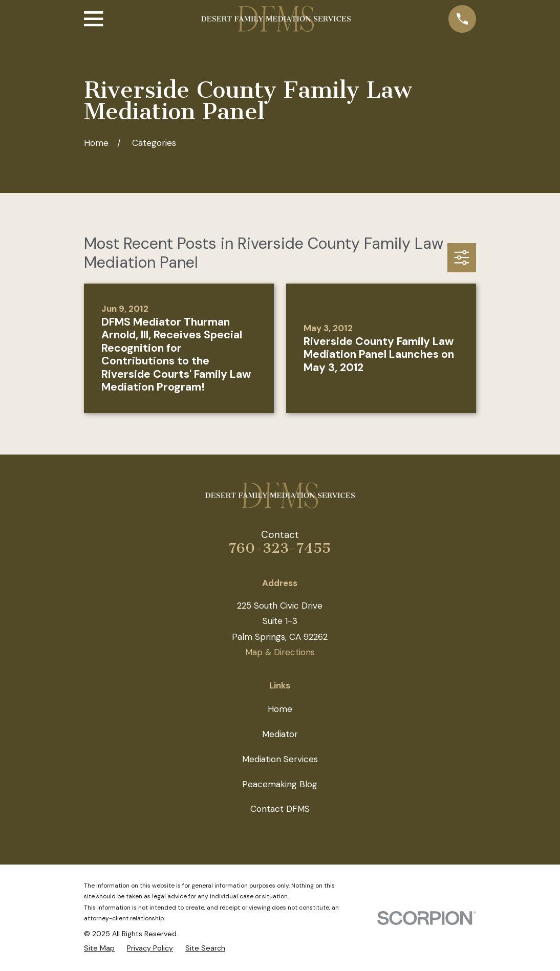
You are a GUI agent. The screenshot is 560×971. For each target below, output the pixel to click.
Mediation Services (280, 759)
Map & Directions (280, 652)
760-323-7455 (280, 548)
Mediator (280, 734)
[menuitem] (99, 948)
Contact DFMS (280, 809)
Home (280, 709)
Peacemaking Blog (280, 784)
